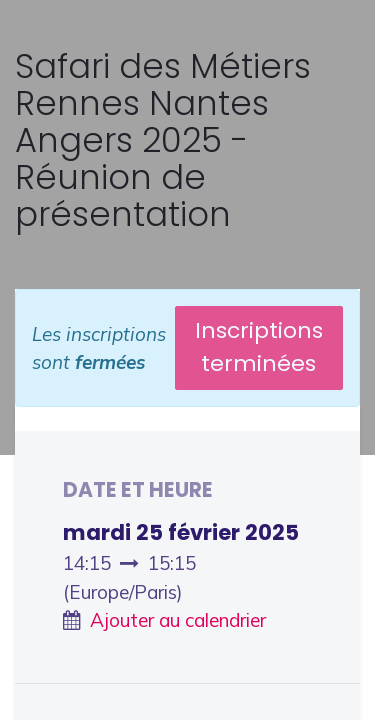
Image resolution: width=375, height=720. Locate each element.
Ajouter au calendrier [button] (178, 620)
